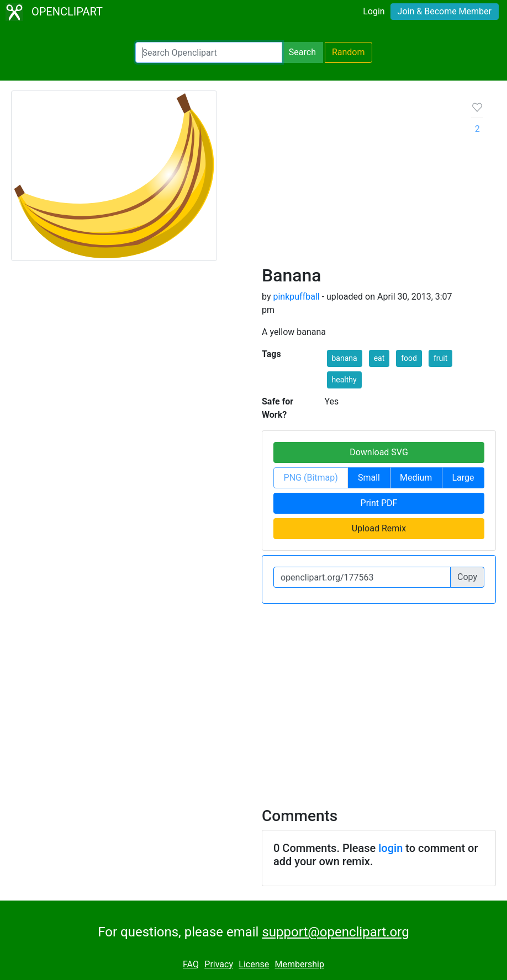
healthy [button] (344, 380)
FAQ (191, 964)
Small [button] (369, 478)
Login (374, 11)
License (254, 964)
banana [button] (345, 358)
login (390, 848)
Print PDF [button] (379, 503)
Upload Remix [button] (379, 528)
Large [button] (463, 478)
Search (302, 52)
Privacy (219, 964)
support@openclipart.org (335, 932)
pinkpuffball (296, 297)
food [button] (409, 358)
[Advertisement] (358, 182)
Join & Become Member (445, 11)
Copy (467, 577)
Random (348, 52)
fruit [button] (440, 358)
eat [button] (379, 358)
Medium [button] (416, 478)
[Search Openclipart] (209, 52)
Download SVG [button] (379, 452)
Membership (300, 964)
